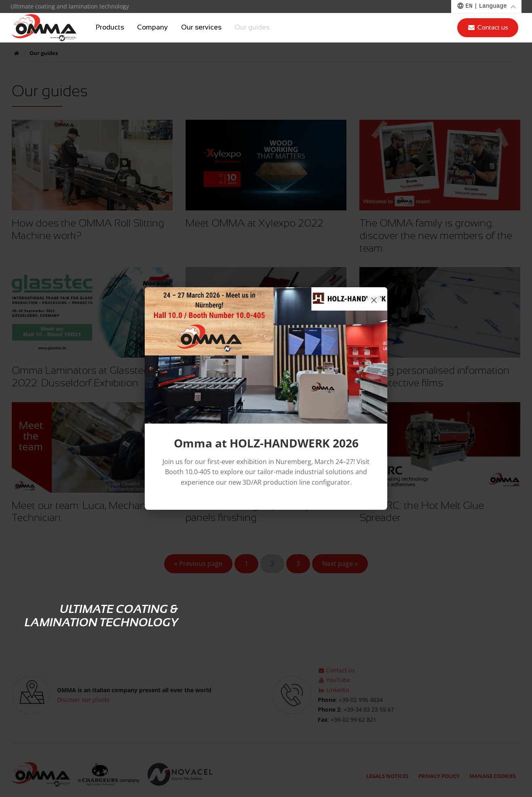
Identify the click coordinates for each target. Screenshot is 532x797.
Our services (201, 28)
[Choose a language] (486, 6)
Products (110, 28)
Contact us (488, 27)
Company (152, 28)
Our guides (252, 28)
